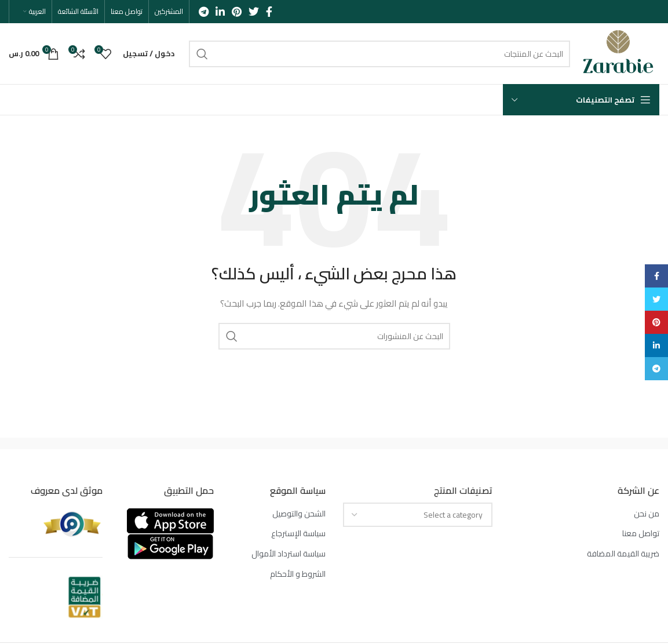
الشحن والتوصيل (299, 514)
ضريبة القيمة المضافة (623, 554)
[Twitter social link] (254, 12)
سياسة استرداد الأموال (289, 554)
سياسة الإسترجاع (298, 534)
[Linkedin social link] (220, 12)
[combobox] (418, 515)
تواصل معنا (641, 534)
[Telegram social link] (204, 12)
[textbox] (453, 515)
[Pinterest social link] (237, 12)
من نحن (647, 514)
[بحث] (379, 54)
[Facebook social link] (269, 12)
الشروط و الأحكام (298, 574)
